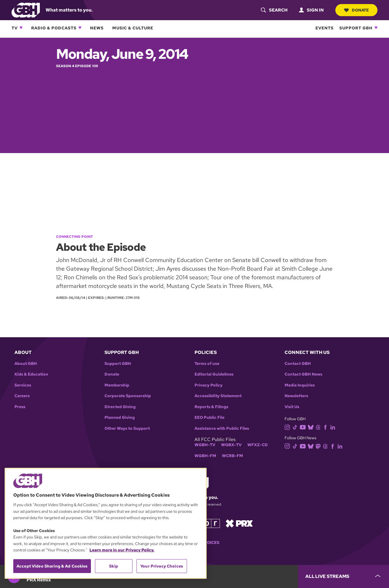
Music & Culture (133, 28)
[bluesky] (312, 427)
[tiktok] (296, 427)
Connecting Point (74, 237)
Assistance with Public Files (222, 428)
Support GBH (356, 28)
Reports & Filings (211, 407)
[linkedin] (334, 427)
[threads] (319, 427)
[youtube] (304, 427)
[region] (106, 523)
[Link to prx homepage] (239, 523)
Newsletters (296, 396)
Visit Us (292, 407)
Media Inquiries (300, 385)
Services (23, 385)
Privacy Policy (208, 385)
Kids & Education (31, 374)
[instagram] (289, 427)
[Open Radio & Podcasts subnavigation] (80, 28)
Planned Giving (120, 418)
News (97, 28)
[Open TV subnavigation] (21, 28)
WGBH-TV (205, 445)
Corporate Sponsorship (128, 396)
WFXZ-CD (258, 445)
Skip (114, 566)
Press (20, 407)
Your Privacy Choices (162, 566)
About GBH (26, 364)
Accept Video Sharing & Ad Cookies (52, 566)
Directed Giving (120, 407)
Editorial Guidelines (214, 374)
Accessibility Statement (218, 396)
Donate (356, 10)
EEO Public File (210, 418)
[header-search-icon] (274, 10)
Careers (22, 396)
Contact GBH (298, 364)
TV (15, 28)
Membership (117, 385)
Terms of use (207, 364)
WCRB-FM (232, 456)
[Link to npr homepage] (207, 523)
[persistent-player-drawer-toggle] (344, 576)
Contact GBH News (303, 374)
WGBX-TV (231, 445)
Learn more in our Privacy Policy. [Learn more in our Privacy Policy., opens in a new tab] (122, 550)
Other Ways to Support (127, 428)
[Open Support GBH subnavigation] (376, 28)
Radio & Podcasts (54, 28)
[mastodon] (319, 446)
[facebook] (327, 427)
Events (325, 28)
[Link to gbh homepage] (26, 10)
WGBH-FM (205, 456)
